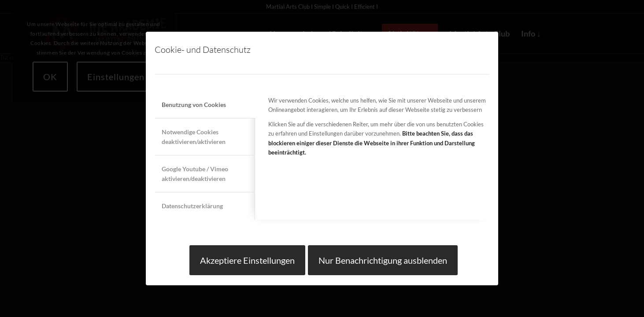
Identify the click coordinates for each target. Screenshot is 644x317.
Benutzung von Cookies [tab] (194, 105)
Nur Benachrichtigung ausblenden (383, 260)
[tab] (205, 137)
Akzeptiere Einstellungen (247, 260)
